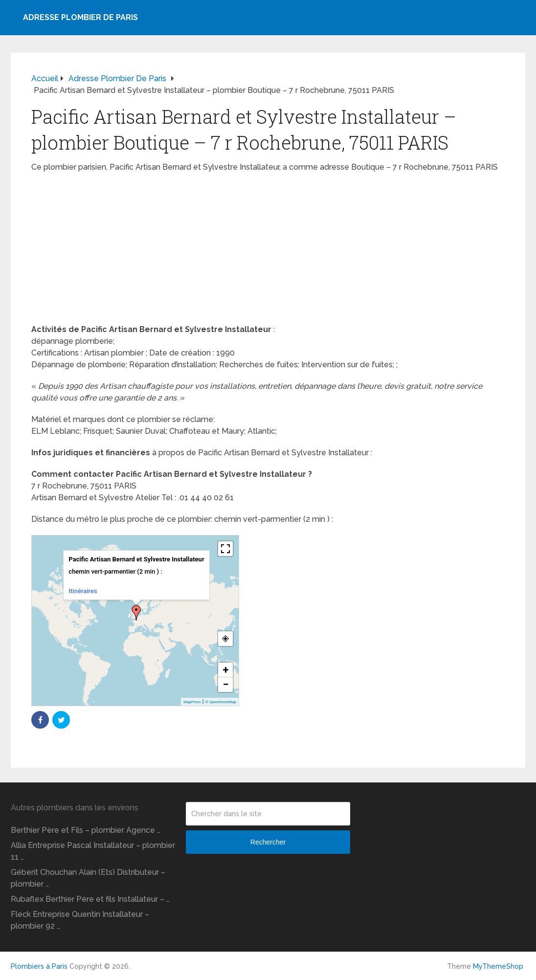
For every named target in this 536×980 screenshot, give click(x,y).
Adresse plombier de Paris (80, 17)
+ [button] (226, 670)
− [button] (225, 684)
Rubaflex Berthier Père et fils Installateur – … (90, 899)
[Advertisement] (268, 251)
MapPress (192, 702)
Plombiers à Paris (39, 966)
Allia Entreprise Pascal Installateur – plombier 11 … (93, 851)
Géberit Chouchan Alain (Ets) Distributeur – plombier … (88, 878)
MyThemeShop (498, 966)
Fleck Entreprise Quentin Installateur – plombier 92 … (80, 920)
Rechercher (268, 842)
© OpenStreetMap (221, 702)
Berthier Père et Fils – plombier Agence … (86, 830)
